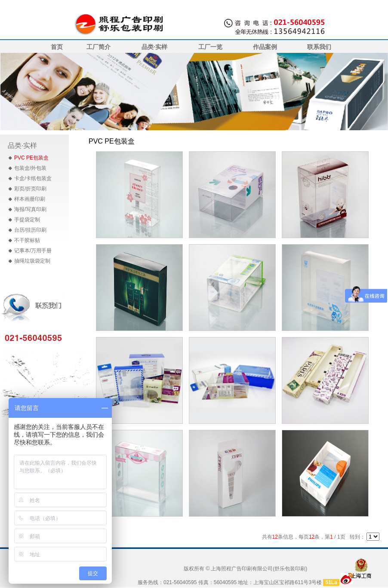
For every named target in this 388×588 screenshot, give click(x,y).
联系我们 (319, 47)
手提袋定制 (27, 220)
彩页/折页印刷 (30, 189)
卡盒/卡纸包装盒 (33, 178)
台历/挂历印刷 (30, 230)
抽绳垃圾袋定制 (32, 261)
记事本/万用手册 (33, 251)
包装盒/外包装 (30, 168)
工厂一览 (210, 47)
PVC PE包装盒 (31, 158)
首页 (57, 47)
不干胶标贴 (27, 240)
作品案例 (265, 47)
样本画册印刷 (30, 199)
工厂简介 (99, 47)
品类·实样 (154, 47)
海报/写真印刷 (30, 209)
